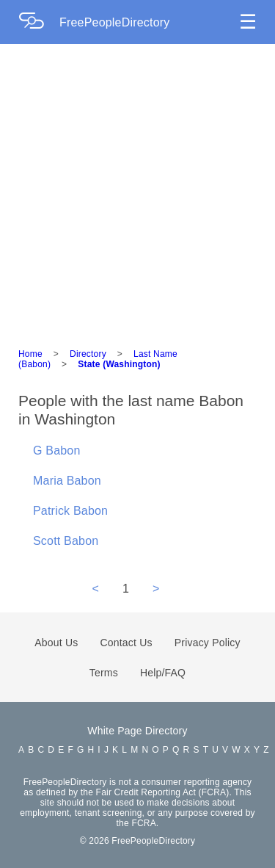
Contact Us (126, 643)
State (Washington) (119, 364)
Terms (104, 673)
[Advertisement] (137, 189)
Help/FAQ (163, 673)
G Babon (57, 451)
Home (30, 354)
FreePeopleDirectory (115, 22)
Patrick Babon (70, 511)
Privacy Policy (208, 643)
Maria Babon (67, 481)
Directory (88, 354)
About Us (56, 643)
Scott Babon (66, 541)
